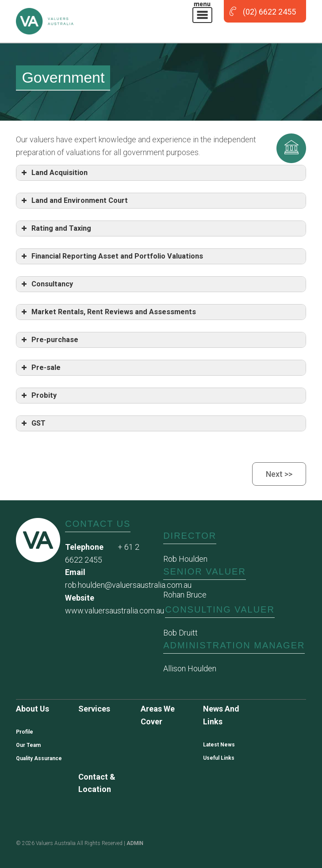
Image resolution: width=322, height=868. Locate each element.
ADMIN (135, 843)
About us (33, 709)
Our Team (28, 745)
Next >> (279, 474)
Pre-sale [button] (40, 368)
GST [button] (33, 423)
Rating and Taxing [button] (55, 228)
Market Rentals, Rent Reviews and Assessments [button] (108, 312)
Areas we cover (158, 715)
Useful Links (219, 758)
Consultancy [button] (46, 284)
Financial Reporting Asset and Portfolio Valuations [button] (111, 256)
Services (94, 709)
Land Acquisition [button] (54, 173)
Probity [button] (38, 396)
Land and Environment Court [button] (74, 201)
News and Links (221, 715)
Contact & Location (97, 783)
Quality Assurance (39, 758)
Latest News (219, 745)
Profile (25, 732)
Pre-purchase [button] (49, 340)
